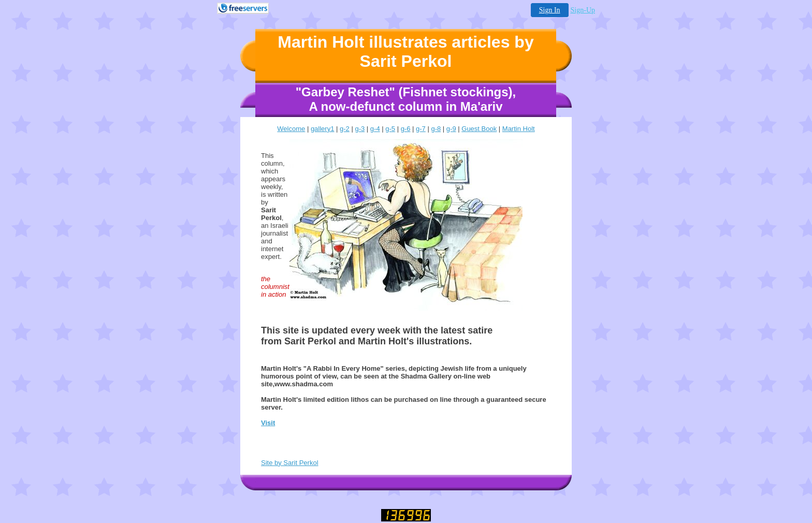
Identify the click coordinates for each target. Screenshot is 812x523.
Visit (268, 423)
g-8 (436, 129)
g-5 (390, 129)
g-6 (406, 129)
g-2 (345, 129)
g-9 (451, 129)
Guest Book (479, 129)
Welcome (291, 129)
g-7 (421, 129)
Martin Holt (519, 129)
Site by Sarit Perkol (290, 463)
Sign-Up (583, 10)
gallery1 (323, 129)
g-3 (360, 129)
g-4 (375, 129)
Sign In (550, 10)
